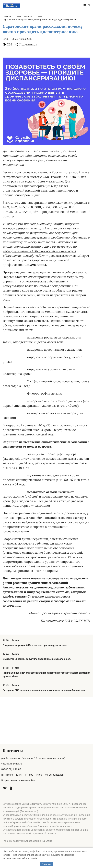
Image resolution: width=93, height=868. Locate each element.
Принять (47, 864)
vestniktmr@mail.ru (12, 764)
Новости (28, 63)
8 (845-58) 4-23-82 (11, 769)
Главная (7, 63)
